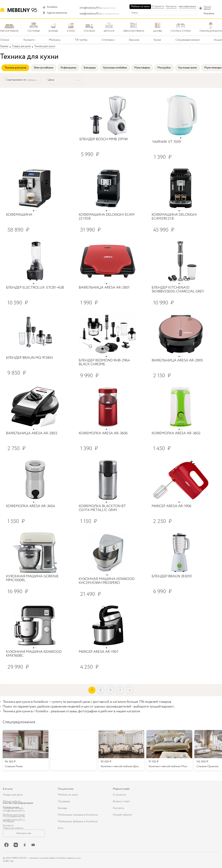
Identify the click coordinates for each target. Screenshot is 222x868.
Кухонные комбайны (115, 68)
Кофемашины (68, 68)
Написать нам (24, 833)
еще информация (187, 6)
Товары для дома (13, 795)
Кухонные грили (187, 68)
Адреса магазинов (57, 13)
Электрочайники (43, 68)
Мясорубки (164, 68)
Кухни (157, 40)
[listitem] (26, 750)
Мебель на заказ (140, 7)
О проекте (158, 7)
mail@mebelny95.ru (91, 14)
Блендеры (90, 68)
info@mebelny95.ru (91, 8)
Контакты (171, 7)
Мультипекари (213, 68)
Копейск (52, 7)
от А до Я (33, 80)
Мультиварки (142, 68)
